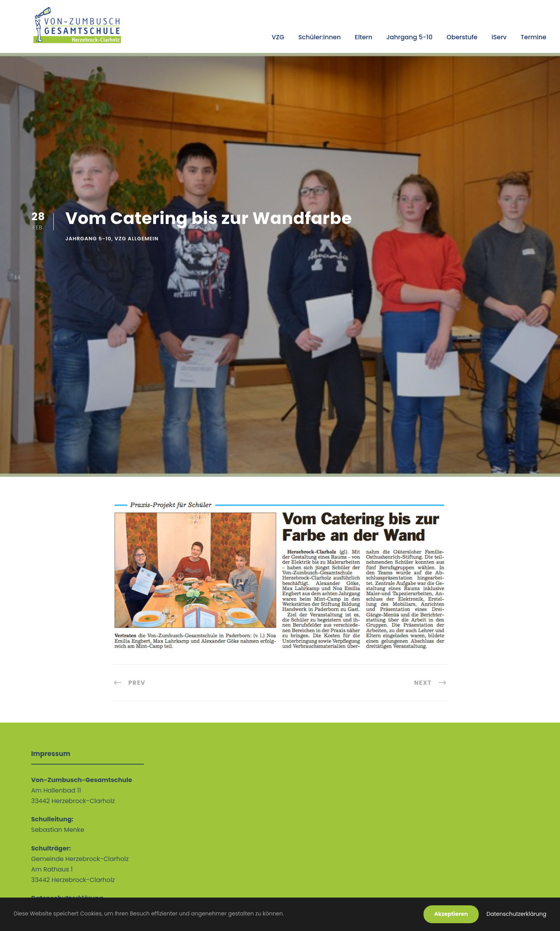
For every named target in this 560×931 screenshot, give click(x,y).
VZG (278, 37)
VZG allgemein (137, 239)
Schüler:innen (319, 37)
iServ (499, 37)
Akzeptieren (451, 914)
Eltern (363, 37)
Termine (534, 37)
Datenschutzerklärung (516, 914)
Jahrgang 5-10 (409, 37)
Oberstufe (462, 37)
